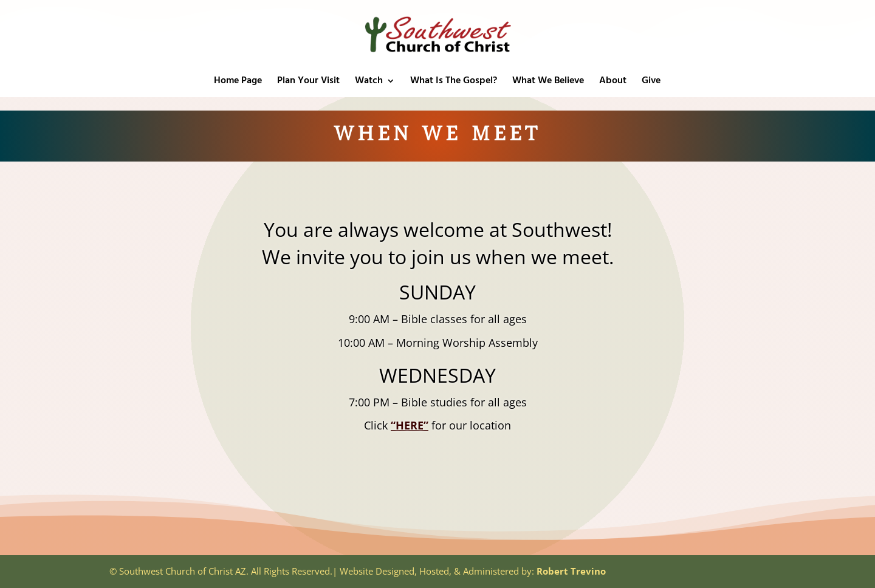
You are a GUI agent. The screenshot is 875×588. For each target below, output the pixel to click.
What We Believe (548, 83)
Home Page (238, 83)
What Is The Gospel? (454, 83)
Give (651, 83)
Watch (369, 83)
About (613, 83)
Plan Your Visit (308, 83)
